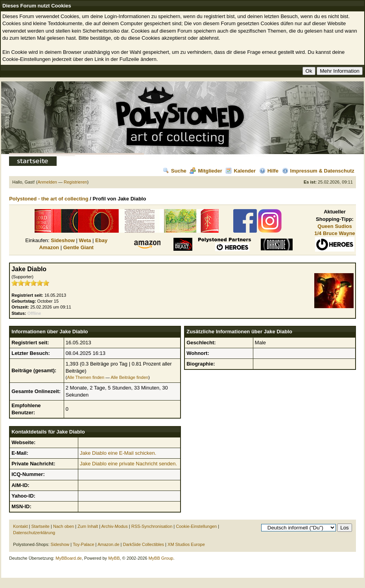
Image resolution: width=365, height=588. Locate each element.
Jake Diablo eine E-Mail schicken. (118, 453)
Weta (85, 240)
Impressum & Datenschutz (318, 171)
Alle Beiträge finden (130, 377)
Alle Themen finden (86, 377)
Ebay (101, 240)
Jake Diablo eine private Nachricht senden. (128, 464)
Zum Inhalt (88, 526)
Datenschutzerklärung (34, 533)
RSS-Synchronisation (152, 526)
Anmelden (47, 182)
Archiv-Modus (115, 526)
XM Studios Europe (186, 544)
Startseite (41, 526)
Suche (175, 171)
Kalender (241, 171)
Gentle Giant (78, 247)
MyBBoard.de (69, 558)
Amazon (49, 247)
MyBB (114, 558)
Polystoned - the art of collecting (49, 199)
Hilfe (269, 171)
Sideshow (63, 240)
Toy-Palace (83, 544)
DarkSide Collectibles (144, 544)
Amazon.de (109, 544)
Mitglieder (206, 171)
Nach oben (64, 526)
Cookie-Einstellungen (196, 526)
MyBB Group (161, 558)
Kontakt (20, 526)
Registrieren (75, 182)
